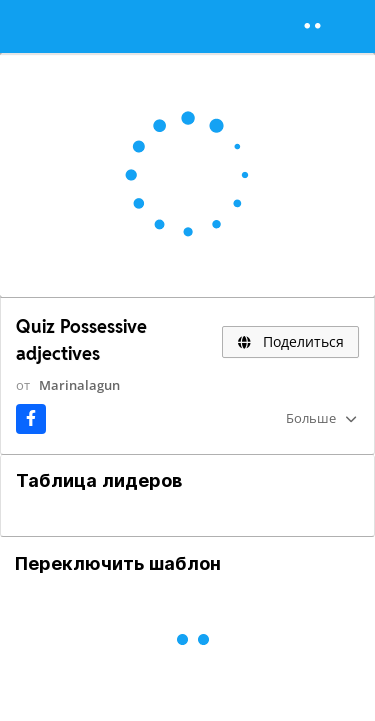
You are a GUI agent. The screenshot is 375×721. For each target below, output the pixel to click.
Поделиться (290, 341)
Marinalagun (79, 385)
